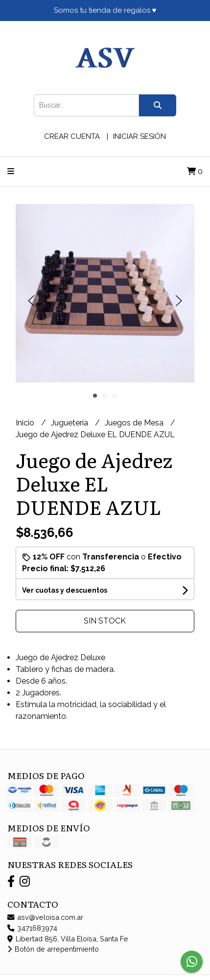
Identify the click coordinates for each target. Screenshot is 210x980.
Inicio (26, 423)
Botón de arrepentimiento (53, 949)
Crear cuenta (72, 136)
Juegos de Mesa (135, 423)
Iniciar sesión (140, 136)
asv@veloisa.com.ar (45, 917)
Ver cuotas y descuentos (65, 590)
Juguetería (70, 423)
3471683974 (32, 928)
